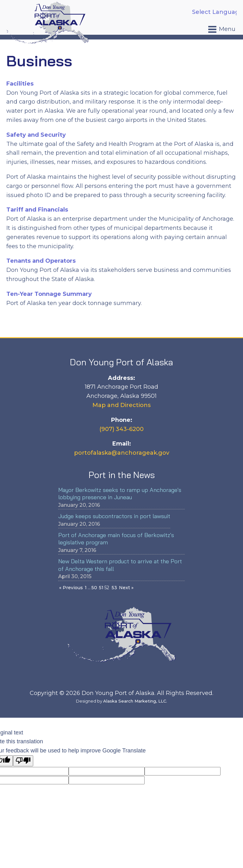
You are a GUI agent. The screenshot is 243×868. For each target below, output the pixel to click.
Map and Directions (121, 405)
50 (94, 588)
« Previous (71, 588)
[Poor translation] (23, 761)
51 (101, 588)
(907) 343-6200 (121, 429)
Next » (126, 588)
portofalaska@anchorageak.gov (122, 453)
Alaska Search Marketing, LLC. (135, 701)
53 (114, 588)
